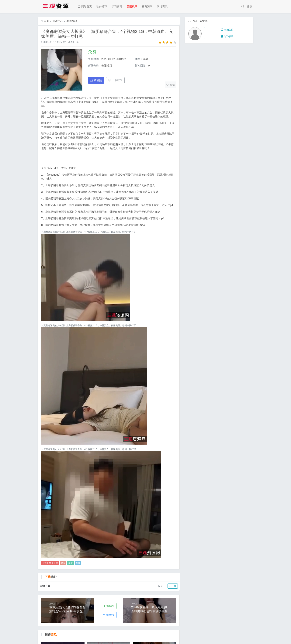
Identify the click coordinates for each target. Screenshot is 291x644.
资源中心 (58, 21)
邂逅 (63, 563)
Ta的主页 (227, 30)
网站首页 (85, 6)
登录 (249, 6)
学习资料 (117, 6)
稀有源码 (147, 6)
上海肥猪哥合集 (50, 563)
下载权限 (115, 80)
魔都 (78, 563)
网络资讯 (162, 6)
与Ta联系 (227, 36)
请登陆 (96, 80)
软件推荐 (102, 6)
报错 (171, 85)
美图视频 (132, 6)
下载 (173, 586)
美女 (71, 563)
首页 (45, 21)
